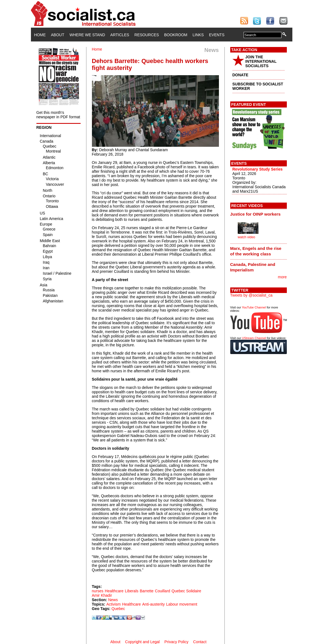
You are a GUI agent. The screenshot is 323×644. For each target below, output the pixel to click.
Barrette (147, 591)
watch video (246, 237)
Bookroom (176, 35)
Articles (120, 35)
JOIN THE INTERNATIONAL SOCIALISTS (261, 61)
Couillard (162, 591)
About (58, 35)
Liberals (132, 591)
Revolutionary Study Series (258, 169)
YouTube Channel (254, 307)
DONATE (240, 75)
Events (217, 35)
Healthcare (114, 591)
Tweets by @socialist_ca (251, 295)
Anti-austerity (153, 604)
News (113, 600)
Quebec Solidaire (186, 591)
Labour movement (182, 604)
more (282, 277)
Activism (113, 604)
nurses (98, 591)
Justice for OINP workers (256, 214)
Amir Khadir (102, 595)
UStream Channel (254, 338)
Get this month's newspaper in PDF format (58, 115)
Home (40, 35)
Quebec (118, 609)
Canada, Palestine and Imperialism (253, 267)
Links (198, 35)
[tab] (259, 214)
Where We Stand (87, 35)
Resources (147, 35)
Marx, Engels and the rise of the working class (256, 251)
